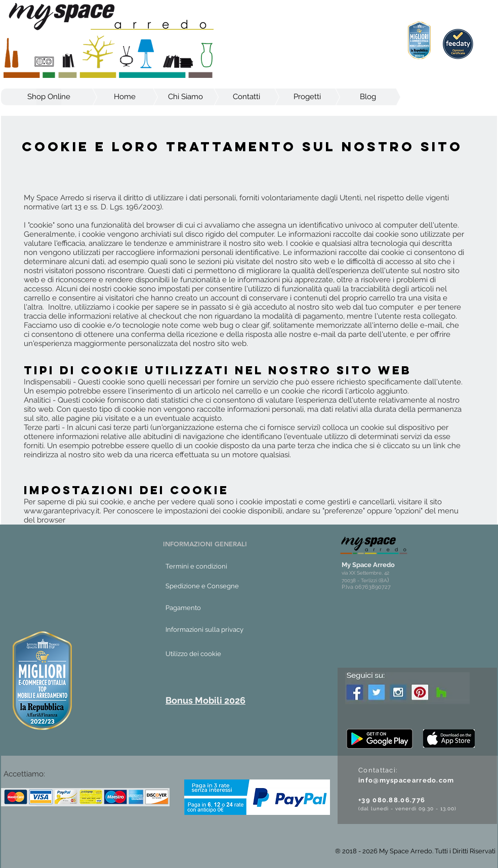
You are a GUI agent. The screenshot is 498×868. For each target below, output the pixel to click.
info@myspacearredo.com (406, 780)
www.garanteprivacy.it (62, 511)
